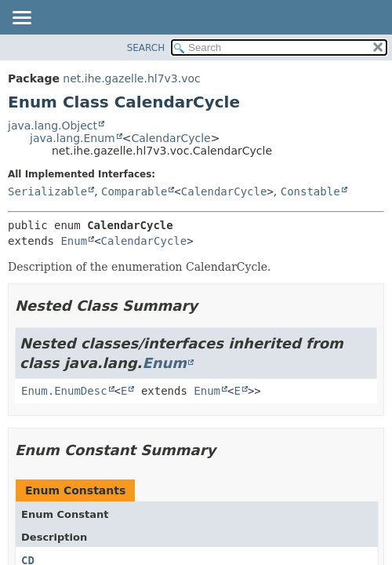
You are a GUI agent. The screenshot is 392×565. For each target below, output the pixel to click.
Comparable (134, 191)
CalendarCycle (171, 138)
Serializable (47, 191)
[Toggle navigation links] (21, 19)
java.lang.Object (53, 126)
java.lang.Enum (73, 138)
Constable (310, 191)
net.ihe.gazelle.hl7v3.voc (131, 78)
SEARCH (146, 48)
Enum (74, 241)
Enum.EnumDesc (64, 391)
